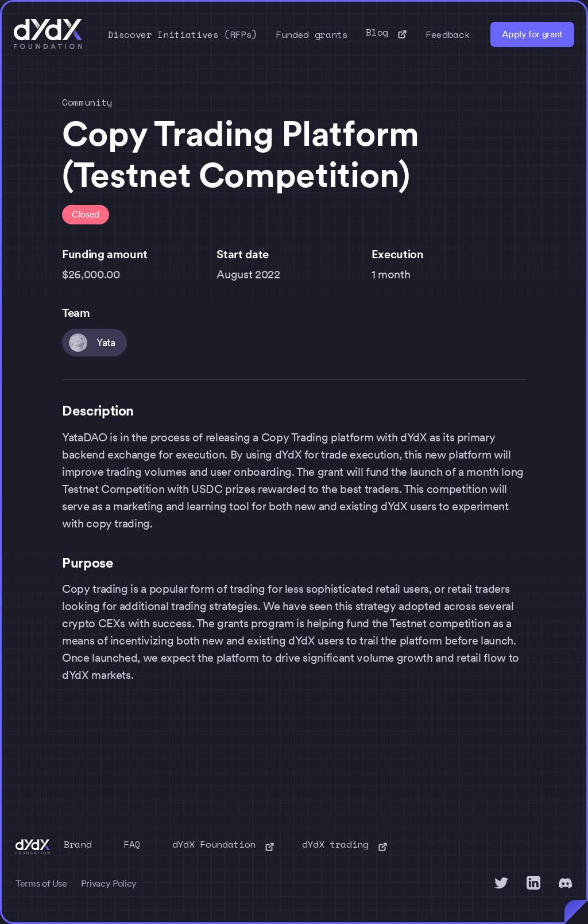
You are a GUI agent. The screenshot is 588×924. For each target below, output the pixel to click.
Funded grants (312, 34)
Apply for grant (532, 34)
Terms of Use (41, 884)
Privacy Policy (109, 884)
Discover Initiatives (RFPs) (183, 34)
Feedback (448, 34)
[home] (48, 34)
